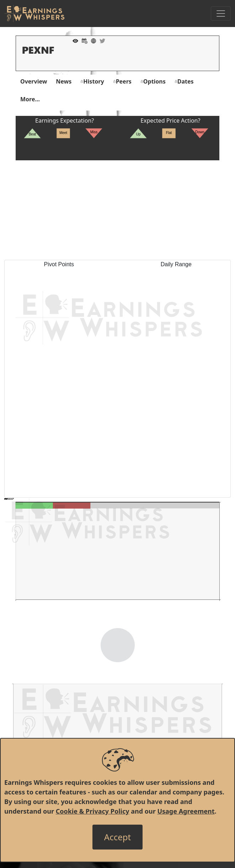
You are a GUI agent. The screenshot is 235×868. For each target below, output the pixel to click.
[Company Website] (92, 40)
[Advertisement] (117, 210)
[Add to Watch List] (74, 40)
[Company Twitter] (101, 40)
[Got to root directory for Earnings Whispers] (34, 14)
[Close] (117, 837)
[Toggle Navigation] (221, 14)
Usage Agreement (186, 811)
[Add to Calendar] (83, 40)
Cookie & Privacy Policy (93, 811)
